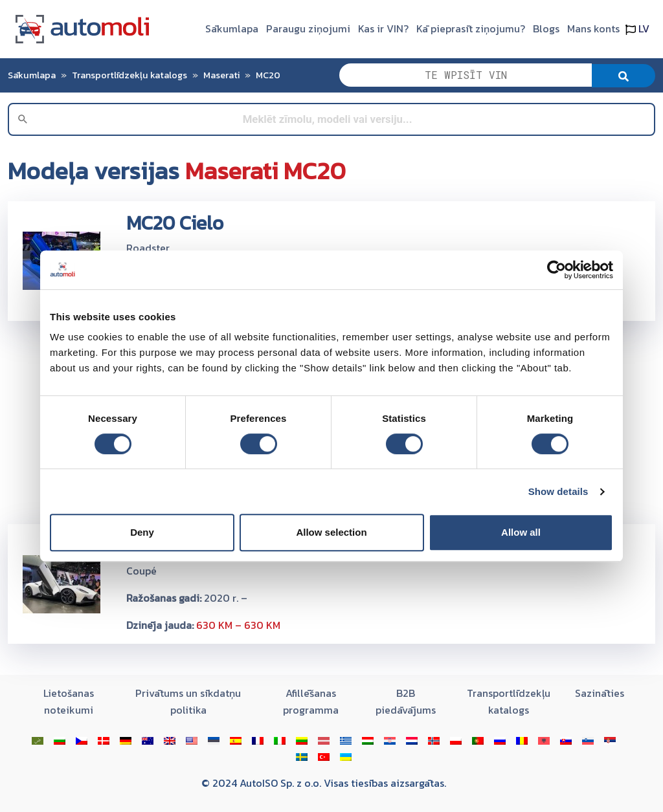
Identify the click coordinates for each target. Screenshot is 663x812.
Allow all (521, 532)
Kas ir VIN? (383, 28)
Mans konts (593, 28)
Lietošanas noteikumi (69, 701)
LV (637, 28)
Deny (142, 532)
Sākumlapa (232, 28)
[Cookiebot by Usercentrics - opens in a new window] (556, 270)
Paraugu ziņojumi (308, 28)
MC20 (268, 75)
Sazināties (600, 693)
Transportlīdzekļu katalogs (129, 75)
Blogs (546, 28)
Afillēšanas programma (311, 701)
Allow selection (331, 532)
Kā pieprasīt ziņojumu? (471, 28)
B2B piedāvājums (406, 701)
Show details (558, 491)
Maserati (221, 75)
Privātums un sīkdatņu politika (188, 701)
